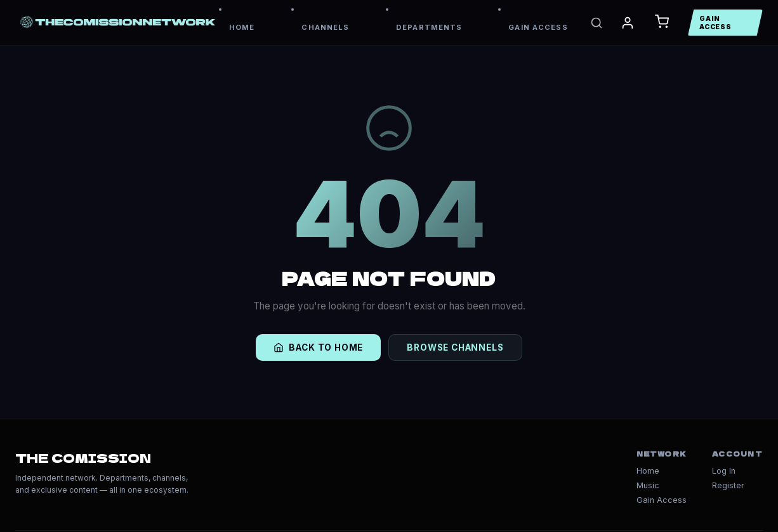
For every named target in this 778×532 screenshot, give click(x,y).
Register (728, 485)
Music (648, 485)
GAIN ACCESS (538, 27)
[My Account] (628, 23)
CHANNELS (325, 27)
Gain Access (662, 500)
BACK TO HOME (318, 347)
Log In (724, 471)
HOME (242, 27)
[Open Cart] (662, 23)
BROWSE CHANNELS (455, 347)
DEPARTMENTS (429, 27)
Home (648, 471)
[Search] (597, 23)
